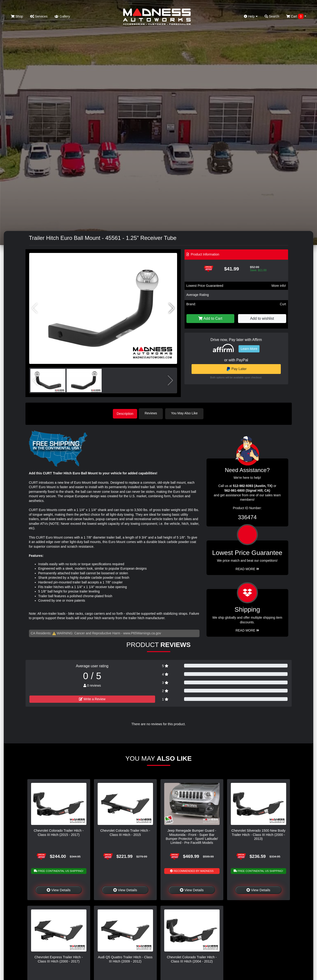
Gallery (62, 16)
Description (125, 413)
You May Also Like (187, 413)
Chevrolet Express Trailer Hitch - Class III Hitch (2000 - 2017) (59, 958)
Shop (17, 16)
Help (251, 16)
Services (39, 16)
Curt (283, 304)
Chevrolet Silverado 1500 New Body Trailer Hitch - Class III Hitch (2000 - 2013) (258, 834)
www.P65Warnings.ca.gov (142, 632)
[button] (172, 308)
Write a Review (92, 698)
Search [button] (272, 16)
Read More (247, 568)
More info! (279, 286)
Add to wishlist (262, 318)
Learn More (249, 349)
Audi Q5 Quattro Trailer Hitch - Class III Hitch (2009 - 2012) (125, 958)
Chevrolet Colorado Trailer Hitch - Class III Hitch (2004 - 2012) (192, 958)
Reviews (153, 413)
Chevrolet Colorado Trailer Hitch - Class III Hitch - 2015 (125, 832)
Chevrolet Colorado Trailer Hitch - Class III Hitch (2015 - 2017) (59, 832)
